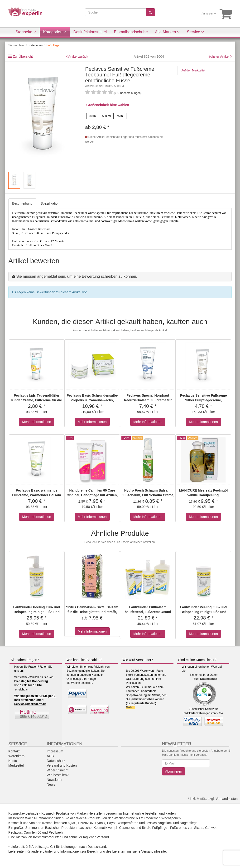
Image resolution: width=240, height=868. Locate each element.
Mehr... (130, 707)
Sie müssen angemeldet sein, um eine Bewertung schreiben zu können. (77, 276)
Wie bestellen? (58, 775)
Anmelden (209, 14)
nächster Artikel (218, 56)
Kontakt (14, 751)
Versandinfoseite (154, 851)
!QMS (72, 823)
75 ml (120, 116)
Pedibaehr (56, 832)
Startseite (26, 32)
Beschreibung (22, 203)
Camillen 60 (33, 832)
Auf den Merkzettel (193, 70)
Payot (111, 823)
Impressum (55, 751)
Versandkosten (227, 799)
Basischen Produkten (61, 828)
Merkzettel (16, 765)
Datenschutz (209, 679)
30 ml (93, 116)
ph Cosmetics (125, 828)
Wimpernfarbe (128, 823)
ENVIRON (86, 823)
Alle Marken (167, 32)
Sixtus (199, 828)
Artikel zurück (78, 56)
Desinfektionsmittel (90, 32)
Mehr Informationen (36, 422)
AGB (50, 756)
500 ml (106, 116)
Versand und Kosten (62, 765)
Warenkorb (16, 756)
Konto (13, 761)
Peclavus (15, 832)
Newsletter (55, 780)
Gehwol (211, 828)
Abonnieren (174, 771)
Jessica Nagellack (159, 823)
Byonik (100, 823)
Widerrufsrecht (58, 770)
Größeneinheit (98, 105)
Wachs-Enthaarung (39, 818)
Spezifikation (50, 203)
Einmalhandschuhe (131, 32)
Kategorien (55, 32)
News (51, 784)
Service (195, 32)
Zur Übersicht (23, 56)
